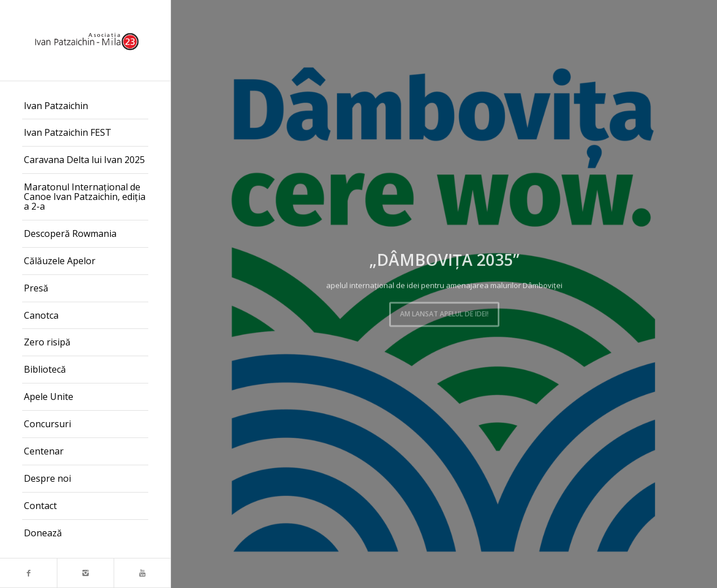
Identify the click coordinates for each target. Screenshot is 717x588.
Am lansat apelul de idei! (444, 312)
